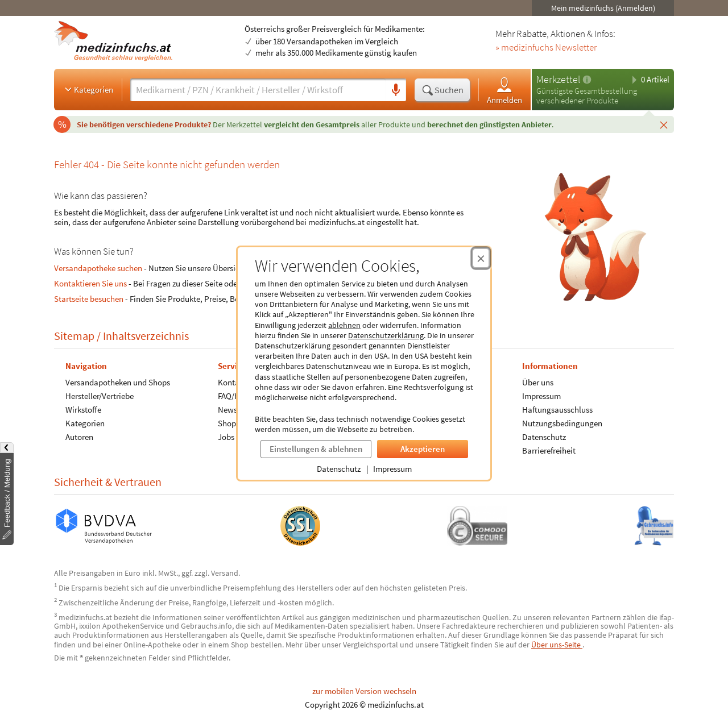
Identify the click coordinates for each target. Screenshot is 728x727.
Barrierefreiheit (549, 450)
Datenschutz (339, 469)
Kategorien (88, 89)
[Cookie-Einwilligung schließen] (481, 258)
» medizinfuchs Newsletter (546, 48)
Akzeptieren (423, 449)
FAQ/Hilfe (234, 396)
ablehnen (344, 325)
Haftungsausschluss (557, 410)
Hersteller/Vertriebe (100, 396)
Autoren (79, 437)
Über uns (538, 382)
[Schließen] (664, 124)
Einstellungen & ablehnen (316, 449)
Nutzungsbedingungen (562, 423)
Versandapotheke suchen (98, 268)
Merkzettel (558, 79)
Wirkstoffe (83, 410)
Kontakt (232, 382)
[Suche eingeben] (258, 90)
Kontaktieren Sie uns (90, 283)
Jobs (226, 437)
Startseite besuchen (89, 299)
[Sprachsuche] (396, 90)
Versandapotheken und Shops (118, 382)
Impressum (392, 469)
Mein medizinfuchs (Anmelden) (603, 8)
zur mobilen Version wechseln (364, 691)
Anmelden (504, 90)
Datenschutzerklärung (386, 335)
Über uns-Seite (557, 645)
